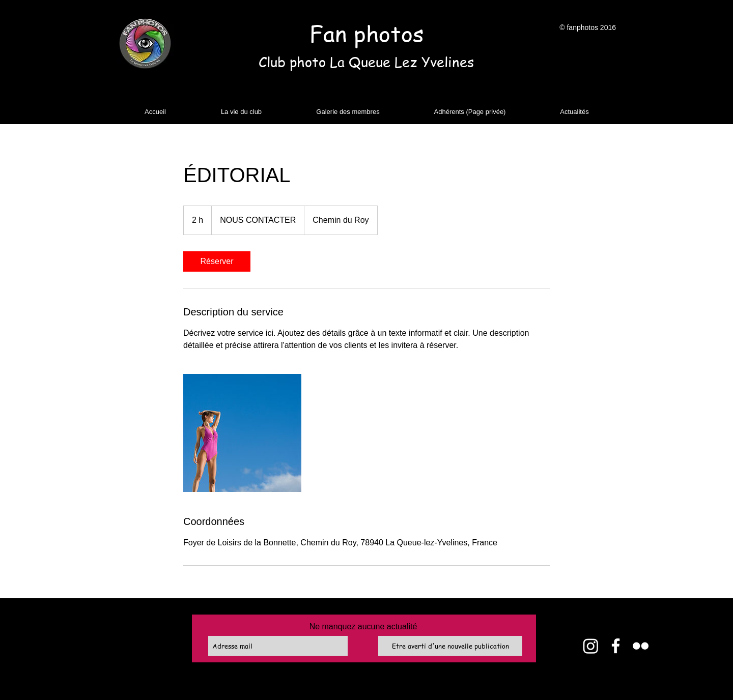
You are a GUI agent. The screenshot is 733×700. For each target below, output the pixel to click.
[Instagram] (591, 646)
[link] (217, 261)
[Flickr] (641, 646)
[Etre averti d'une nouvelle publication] (450, 646)
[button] (241, 112)
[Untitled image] (242, 433)
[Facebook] (616, 646)
